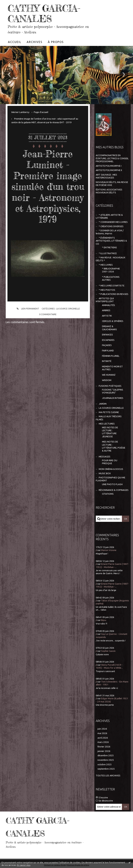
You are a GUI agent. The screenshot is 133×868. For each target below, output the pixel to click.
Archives (35, 42)
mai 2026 (102, 733)
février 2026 (104, 747)
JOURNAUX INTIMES (113, 398)
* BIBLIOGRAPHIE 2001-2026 (111, 270)
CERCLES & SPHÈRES (113, 321)
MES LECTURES (107, 424)
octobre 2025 (105, 764)
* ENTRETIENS (109, 247)
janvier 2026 (104, 751)
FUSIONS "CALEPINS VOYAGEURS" (113, 391)
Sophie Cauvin (108, 651)
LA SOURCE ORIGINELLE (68, 309)
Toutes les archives (108, 776)
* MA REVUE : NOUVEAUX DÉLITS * (110, 259)
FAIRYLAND (108, 351)
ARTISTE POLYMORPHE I (109, 166)
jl (96, 550)
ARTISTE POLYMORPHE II (109, 170)
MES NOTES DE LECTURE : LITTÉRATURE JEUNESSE (110, 432)
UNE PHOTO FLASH (112, 484)
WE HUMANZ (109, 375)
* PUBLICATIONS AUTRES (111, 278)
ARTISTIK (107, 316)
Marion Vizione (109, 550)
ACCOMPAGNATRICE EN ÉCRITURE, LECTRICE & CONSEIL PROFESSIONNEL (112, 158)
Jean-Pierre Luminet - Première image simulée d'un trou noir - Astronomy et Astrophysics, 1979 (48, 187)
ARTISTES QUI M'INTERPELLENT (105, 300)
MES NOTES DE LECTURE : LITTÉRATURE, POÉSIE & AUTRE (114, 446)
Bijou (104, 620)
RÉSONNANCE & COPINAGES (114, 490)
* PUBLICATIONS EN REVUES (114, 294)
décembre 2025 (106, 755)
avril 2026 (103, 738)
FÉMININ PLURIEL (111, 356)
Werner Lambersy (20, 112)
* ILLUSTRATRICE (108, 253)
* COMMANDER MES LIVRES (113, 222)
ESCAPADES (108, 340)
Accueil (15, 42)
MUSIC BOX (105, 473)
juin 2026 (102, 729)
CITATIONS (108, 494)
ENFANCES (107, 335)
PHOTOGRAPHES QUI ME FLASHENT (110, 479)
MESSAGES (105, 457)
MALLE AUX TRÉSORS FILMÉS (109, 418)
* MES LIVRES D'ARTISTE (112, 286)
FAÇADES (107, 345)
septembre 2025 (106, 769)
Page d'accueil (41, 112)
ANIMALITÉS (108, 305)
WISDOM (107, 380)
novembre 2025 (106, 760)
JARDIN (103, 404)
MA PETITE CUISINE (109, 412)
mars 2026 (103, 742)
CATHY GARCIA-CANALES (44, 13)
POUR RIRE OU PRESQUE (110, 462)
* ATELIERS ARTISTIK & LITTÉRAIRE (109, 216)
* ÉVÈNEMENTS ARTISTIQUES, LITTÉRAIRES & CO (111, 241)
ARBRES (106, 310)
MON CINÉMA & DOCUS (111, 469)
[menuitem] (15, 42)
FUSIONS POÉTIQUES (110, 386)
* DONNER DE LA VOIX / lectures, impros (110, 232)
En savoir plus (24, 865)
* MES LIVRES (106, 265)
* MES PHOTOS (107, 290)
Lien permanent (27, 309)
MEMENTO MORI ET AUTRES (112, 368)
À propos (56, 42)
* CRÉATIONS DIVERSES (111, 226)
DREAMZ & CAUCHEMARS (109, 328)
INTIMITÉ (107, 361)
